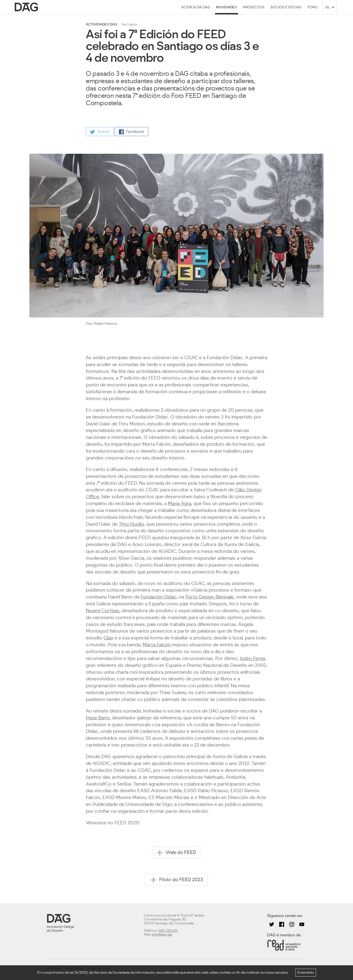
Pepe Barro (98, 718)
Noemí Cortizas (103, 611)
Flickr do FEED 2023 (177, 880)
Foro (313, 7)
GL (328, 7)
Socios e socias (286, 7)
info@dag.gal (162, 935)
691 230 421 (168, 931)
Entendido (306, 973)
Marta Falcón (157, 645)
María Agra (180, 503)
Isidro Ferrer (252, 658)
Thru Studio (132, 524)
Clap (108, 638)
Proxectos (254, 7)
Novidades (226, 7)
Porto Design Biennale (209, 597)
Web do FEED (176, 853)
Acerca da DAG (196, 7)
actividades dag (102, 24)
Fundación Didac (159, 597)
